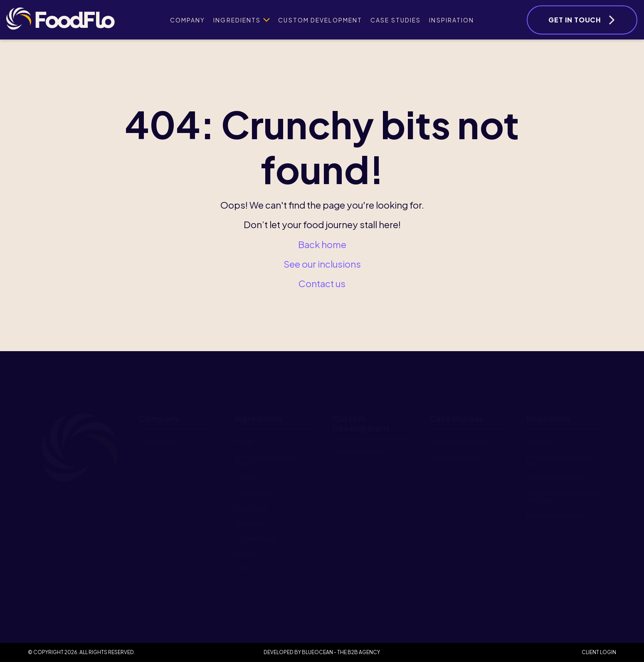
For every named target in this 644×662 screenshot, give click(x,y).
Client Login (599, 652)
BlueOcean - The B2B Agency (341, 652)
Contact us (322, 283)
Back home (322, 244)
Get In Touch (575, 20)
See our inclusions (322, 264)
